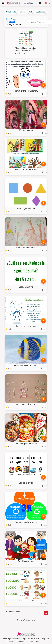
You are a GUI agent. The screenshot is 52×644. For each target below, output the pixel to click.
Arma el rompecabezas (26, 248)
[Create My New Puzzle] (41, 3)
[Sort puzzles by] (40, 22)
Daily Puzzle (11, 12)
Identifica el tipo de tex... (26, 326)
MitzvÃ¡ (12, 22)
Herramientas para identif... (26, 91)
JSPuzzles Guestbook (25, 641)
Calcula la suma (26, 287)
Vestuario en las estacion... (26, 169)
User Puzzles (12, 19)
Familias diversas (26, 561)
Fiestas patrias (26, 130)
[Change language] (48, 3)
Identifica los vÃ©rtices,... (26, 405)
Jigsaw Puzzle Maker (31, 639)
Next (50, 12)
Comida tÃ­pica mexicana (26, 444)
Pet (31, 12)
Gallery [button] (30, 3)
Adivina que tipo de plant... (26, 365)
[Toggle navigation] (3, 3)
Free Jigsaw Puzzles (11, 639)
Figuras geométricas (26, 209)
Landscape (40, 12)
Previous (2, 12)
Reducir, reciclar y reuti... (26, 522)
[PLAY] (43, 85)
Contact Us (41, 641)
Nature (23, 12)
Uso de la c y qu (26, 483)
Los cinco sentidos (26, 601)
